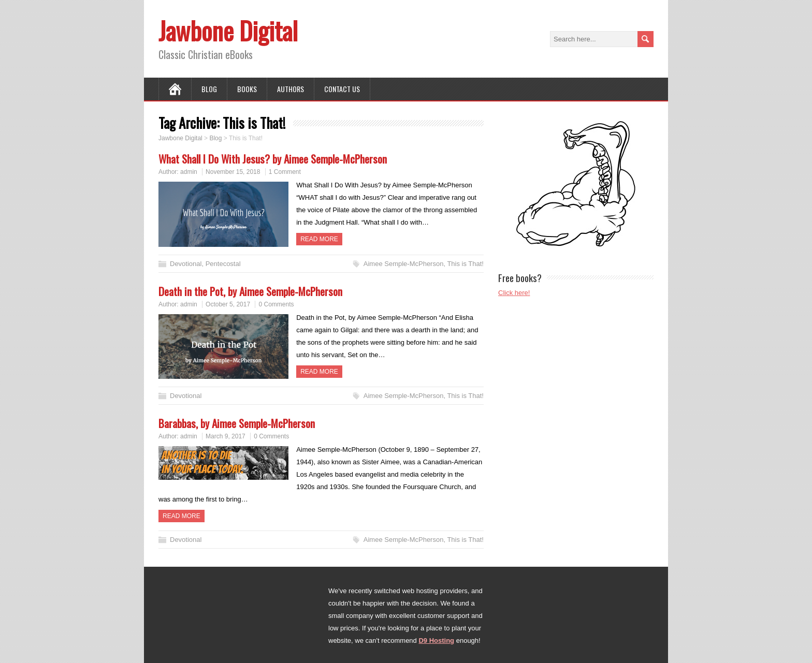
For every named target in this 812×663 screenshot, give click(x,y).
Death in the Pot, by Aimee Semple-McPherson (250, 291)
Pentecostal (223, 264)
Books (247, 89)
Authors (291, 89)
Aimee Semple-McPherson (404, 264)
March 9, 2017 (226, 436)
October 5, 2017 (228, 304)
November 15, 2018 (233, 172)
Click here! (514, 293)
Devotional (186, 264)
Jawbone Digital (228, 30)
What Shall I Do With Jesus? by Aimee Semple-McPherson (273, 159)
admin (189, 172)
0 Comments (276, 304)
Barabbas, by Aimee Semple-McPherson (237, 423)
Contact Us (342, 89)
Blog (209, 89)
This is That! (465, 264)
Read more (319, 239)
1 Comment (285, 172)
